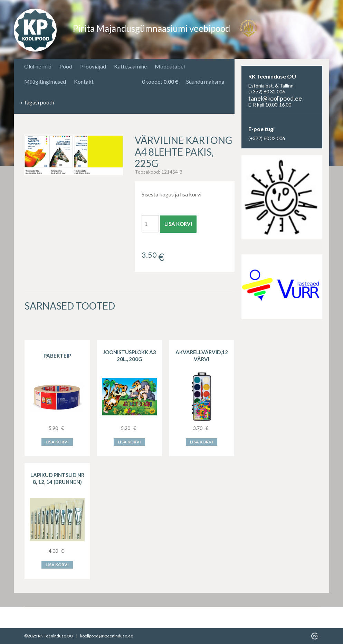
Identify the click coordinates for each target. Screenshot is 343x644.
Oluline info (38, 66)
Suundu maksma (205, 81)
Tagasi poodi (37, 103)
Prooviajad (93, 66)
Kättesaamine (130, 66)
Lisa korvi (178, 224)
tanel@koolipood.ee (275, 98)
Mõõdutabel (170, 66)
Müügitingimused (45, 81)
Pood (66, 66)
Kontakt (84, 81)
